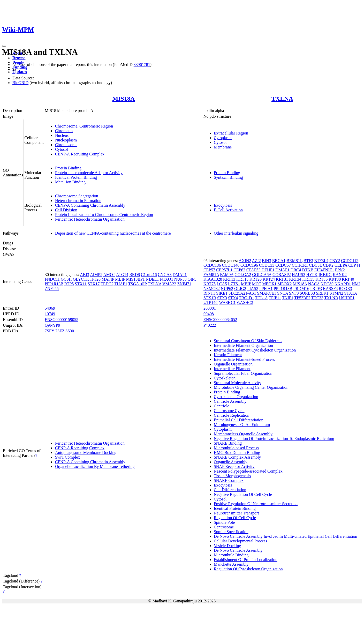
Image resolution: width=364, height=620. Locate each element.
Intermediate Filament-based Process (244, 359)
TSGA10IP (137, 284)
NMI (356, 284)
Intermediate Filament (232, 369)
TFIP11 (275, 298)
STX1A (351, 293)
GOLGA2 (243, 275)
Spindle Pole (224, 522)
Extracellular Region (231, 133)
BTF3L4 (321, 261)
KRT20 (256, 279)
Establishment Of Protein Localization (246, 560)
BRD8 (135, 275)
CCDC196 (249, 265)
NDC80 (327, 284)
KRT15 (242, 279)
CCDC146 (231, 265)
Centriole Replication (232, 415)
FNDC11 (52, 279)
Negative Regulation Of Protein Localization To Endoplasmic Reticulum (274, 439)
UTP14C (211, 302)
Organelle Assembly (231, 462)
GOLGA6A (262, 275)
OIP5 (192, 279)
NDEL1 (152, 279)
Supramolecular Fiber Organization (243, 373)
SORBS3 (307, 293)
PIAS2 (253, 289)
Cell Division (66, 210)
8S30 (70, 331)
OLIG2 (240, 289)
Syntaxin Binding (228, 177)
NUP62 (227, 289)
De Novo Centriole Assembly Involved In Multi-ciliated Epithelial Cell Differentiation (286, 536)
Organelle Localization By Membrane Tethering (95, 466)
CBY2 (335, 261)
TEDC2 (107, 284)
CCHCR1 (300, 265)
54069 (50, 308)
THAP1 (121, 284)
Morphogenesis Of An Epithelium (242, 425)
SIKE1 (222, 293)
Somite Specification (231, 532)
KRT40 (348, 279)
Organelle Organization (233, 364)
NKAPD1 (343, 284)
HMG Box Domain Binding (237, 453)
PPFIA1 (266, 289)
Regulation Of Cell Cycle (235, 518)
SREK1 (322, 293)
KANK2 (340, 275)
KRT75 (210, 284)
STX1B (210, 298)
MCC (257, 284)
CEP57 (209, 270)
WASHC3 (245, 302)
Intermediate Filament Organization (243, 345)
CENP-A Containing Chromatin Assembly (90, 205)
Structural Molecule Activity (237, 383)
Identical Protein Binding (76, 177)
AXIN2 (245, 261)
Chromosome (66, 145)
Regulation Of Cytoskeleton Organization (248, 569)
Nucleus (62, 135)
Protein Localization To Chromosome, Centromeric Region (104, 215)
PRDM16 (301, 289)
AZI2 (256, 261)
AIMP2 (96, 275)
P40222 (210, 325)
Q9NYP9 (52, 325)
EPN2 (340, 270)
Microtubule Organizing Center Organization (251, 387)
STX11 (81, 284)
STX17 (94, 284)
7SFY (50, 331)
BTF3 (308, 261)
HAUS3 (299, 275)
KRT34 (295, 279)
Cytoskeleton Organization (236, 397)
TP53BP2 (302, 298)
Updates (20, 72)
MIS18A (124, 99)
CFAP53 (253, 270)
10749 (50, 314)
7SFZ (60, 331)
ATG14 (122, 275)
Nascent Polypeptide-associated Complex (248, 471)
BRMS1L (294, 261)
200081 (210, 308)
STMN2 (336, 293)
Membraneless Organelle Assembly (243, 434)
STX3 (222, 298)
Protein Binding (68, 168)
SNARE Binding (228, 443)
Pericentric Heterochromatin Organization (90, 219)
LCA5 (222, 284)
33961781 (142, 65)
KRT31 (282, 279)
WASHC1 (228, 302)
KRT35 (308, 279)
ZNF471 (184, 284)
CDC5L (315, 265)
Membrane (223, 147)
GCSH (66, 279)
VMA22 (169, 284)
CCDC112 (350, 261)
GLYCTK (81, 279)
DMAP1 (180, 275)
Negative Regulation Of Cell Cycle (243, 494)
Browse (19, 58)
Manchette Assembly (231, 564)
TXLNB (331, 298)
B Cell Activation (228, 210)
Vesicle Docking (227, 546)
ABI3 (85, 275)
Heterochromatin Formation (78, 201)
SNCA (283, 293)
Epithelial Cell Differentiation (239, 420)
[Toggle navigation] (4, 46)
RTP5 (69, 284)
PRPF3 (316, 289)
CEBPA (341, 265)
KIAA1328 (213, 279)
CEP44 (354, 265)
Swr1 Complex (67, 457)
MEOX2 (285, 284)
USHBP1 (347, 298)
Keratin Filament (228, 355)
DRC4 (296, 270)
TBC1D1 (247, 298)
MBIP (120, 279)
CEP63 (239, 270)
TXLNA (282, 99)
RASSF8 (330, 289)
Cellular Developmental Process (240, 541)
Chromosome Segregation (77, 196)
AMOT (109, 275)
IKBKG (325, 275)
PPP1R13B (54, 284)
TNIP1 (288, 298)
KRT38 (335, 279)
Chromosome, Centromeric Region (84, 126)
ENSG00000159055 (62, 320)
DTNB (308, 270)
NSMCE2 (212, 289)
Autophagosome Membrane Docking (86, 453)
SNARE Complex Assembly (237, 457)
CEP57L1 (224, 270)
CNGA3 (165, 275)
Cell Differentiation (230, 490)
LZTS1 (234, 284)
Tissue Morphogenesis (232, 476)
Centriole (222, 406)
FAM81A (211, 275)
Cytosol (62, 149)
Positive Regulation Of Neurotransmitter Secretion (256, 504)
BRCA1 (279, 261)
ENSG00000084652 (220, 320)
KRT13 (229, 279)
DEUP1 (268, 270)
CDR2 (328, 265)
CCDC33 (267, 265)
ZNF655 (52, 289)
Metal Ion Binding (70, 182)
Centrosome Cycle (229, 411)
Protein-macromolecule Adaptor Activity (89, 173)
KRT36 (321, 279)
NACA (314, 284)
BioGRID (20, 83)
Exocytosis (223, 205)
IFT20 (95, 279)
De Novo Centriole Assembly (238, 550)
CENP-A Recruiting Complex (80, 154)
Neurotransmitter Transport (236, 513)
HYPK (312, 275)
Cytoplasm (223, 138)
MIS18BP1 (135, 279)
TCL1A (261, 298)
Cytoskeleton (225, 378)
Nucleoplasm (66, 140)
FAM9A (227, 275)
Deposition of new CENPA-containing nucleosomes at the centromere (113, 233)
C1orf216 (149, 275)
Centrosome (224, 527)
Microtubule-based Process (236, 448)
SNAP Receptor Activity (234, 466)
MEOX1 (269, 284)
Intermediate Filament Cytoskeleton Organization (255, 350)
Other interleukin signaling (236, 233)
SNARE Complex (229, 480)
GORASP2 (282, 275)
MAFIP (108, 279)
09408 (209, 314)
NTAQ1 (166, 279)
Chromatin (64, 131)
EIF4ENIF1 (324, 270)
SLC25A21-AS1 (242, 293)
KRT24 (269, 279)
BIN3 (267, 261)
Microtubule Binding (231, 555)
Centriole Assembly (230, 401)
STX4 (233, 298)
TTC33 (317, 298)
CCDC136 (212, 265)
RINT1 (209, 293)
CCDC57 (283, 265)
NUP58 (180, 279)
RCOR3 (345, 289)
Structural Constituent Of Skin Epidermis (248, 341)
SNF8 (294, 293)
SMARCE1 (267, 293)
